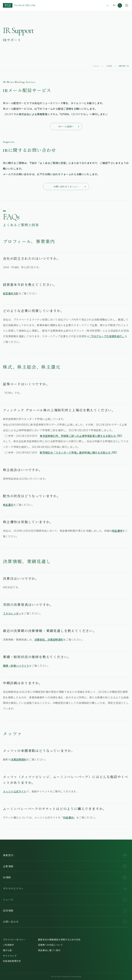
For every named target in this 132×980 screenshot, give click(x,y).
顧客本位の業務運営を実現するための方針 (59, 939)
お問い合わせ (65, 922)
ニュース (65, 900)
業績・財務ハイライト (16, 666)
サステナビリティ (65, 889)
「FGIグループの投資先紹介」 (107, 336)
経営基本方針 (11, 293)
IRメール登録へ (69, 126)
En (114, 5)
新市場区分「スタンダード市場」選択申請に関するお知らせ (78, 452)
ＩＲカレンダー (12, 613)
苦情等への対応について (50, 945)
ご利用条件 (9, 945)
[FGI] (19, 5)
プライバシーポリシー (14, 939)
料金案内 (69, 817)
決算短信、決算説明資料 (49, 639)
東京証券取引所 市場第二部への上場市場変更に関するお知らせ (81, 436)
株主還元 (8, 505)
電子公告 (7, 950)
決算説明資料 (19, 759)
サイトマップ (10, 956)
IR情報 (109, 66)
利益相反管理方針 (12, 961)
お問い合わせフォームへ (70, 186)
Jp (107, 5)
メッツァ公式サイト (15, 791)
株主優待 (117, 531)
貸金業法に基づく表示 (49, 950)
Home (96, 66)
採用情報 (65, 911)
